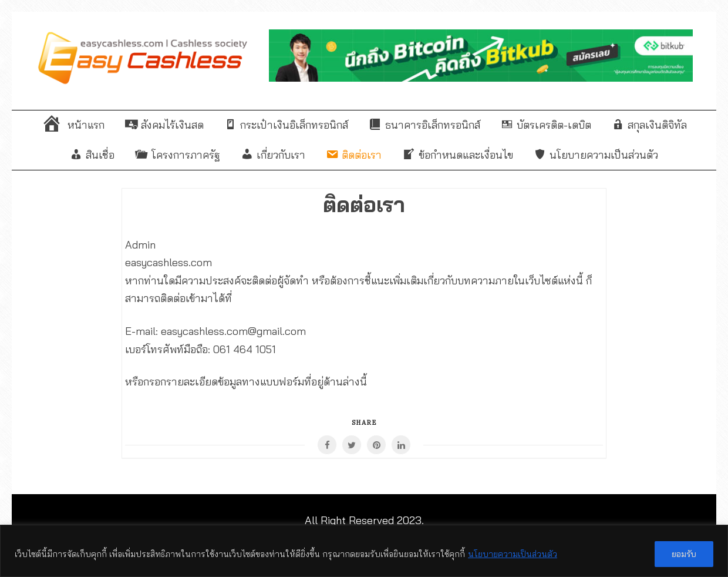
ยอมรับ (684, 554)
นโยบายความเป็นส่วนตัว (513, 554)
